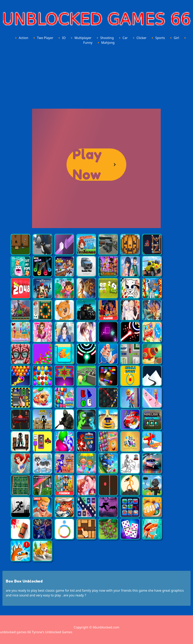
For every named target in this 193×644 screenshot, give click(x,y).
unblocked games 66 (16, 632)
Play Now (87, 164)
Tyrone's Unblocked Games (52, 632)
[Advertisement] (96, 76)
